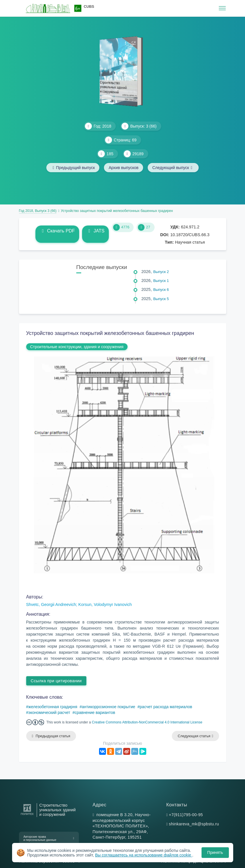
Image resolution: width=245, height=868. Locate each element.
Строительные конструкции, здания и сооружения (77, 347)
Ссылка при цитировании (56, 681)
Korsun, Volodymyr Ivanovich (105, 604)
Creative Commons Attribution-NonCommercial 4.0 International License (147, 722)
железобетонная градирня (53, 707)
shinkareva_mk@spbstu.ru (194, 824)
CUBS (89, 6)
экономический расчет (49, 712)
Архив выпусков (124, 168)
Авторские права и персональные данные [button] (40, 838)
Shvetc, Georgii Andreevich (51, 604)
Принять (215, 852)
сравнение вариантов (95, 712)
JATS (95, 231)
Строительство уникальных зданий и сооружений (58, 810)
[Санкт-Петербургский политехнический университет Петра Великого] (27, 815)
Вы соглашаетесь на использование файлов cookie (144, 855)
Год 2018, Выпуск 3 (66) (38, 211)
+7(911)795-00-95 (186, 815)
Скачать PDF (57, 231)
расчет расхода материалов (166, 707)
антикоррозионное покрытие (108, 707)
